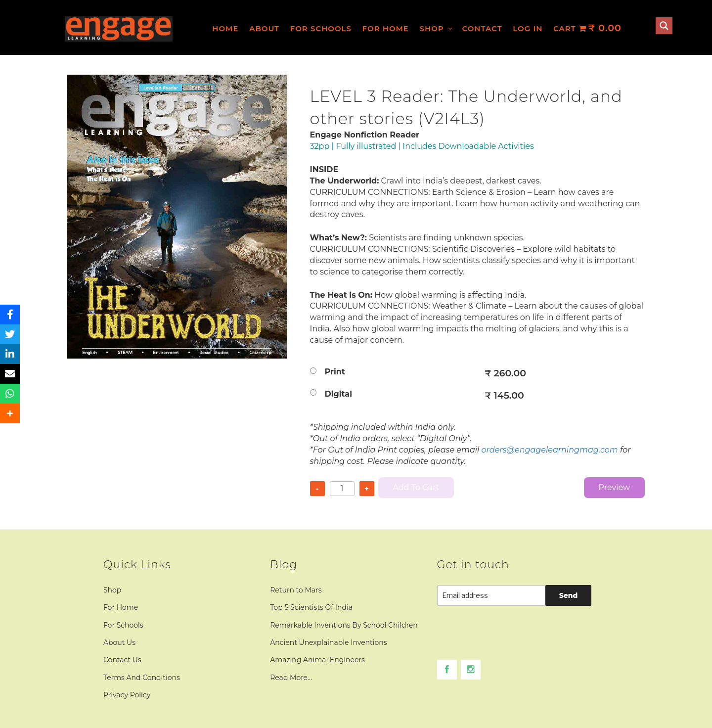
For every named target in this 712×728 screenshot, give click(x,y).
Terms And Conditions (142, 678)
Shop (437, 28)
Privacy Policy (127, 695)
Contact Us (122, 660)
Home (225, 28)
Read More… (291, 678)
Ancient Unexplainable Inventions (328, 642)
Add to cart (416, 487)
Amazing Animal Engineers (317, 660)
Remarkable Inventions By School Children (344, 625)
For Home (386, 28)
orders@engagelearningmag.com (550, 450)
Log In (528, 28)
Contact (482, 28)
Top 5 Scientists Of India (311, 607)
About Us (119, 642)
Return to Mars (296, 590)
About (264, 28)
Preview (614, 487)
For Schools (321, 28)
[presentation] (512, 640)
